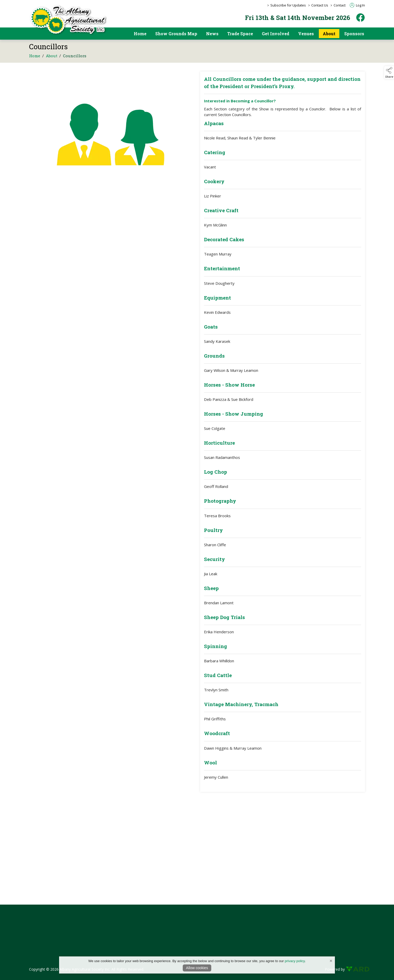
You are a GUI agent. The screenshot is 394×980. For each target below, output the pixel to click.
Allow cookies (197, 968)
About (52, 58)
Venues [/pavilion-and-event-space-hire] (306, 34)
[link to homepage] (68, 20)
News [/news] (212, 34)
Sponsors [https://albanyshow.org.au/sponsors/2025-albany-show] (354, 34)
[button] (389, 73)
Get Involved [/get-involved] (276, 34)
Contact (340, 5)
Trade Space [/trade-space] (240, 34)
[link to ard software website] (355, 969)
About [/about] (329, 34)
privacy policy (295, 961)
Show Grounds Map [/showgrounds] (176, 34)
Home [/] (140, 34)
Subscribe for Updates (288, 5)
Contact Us (320, 5)
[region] (197, 436)
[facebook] (360, 17)
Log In (357, 5)
